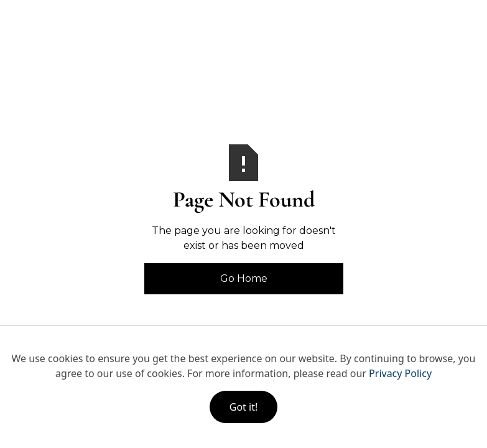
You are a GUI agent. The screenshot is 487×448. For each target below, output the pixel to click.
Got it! (243, 407)
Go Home (244, 278)
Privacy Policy (400, 373)
